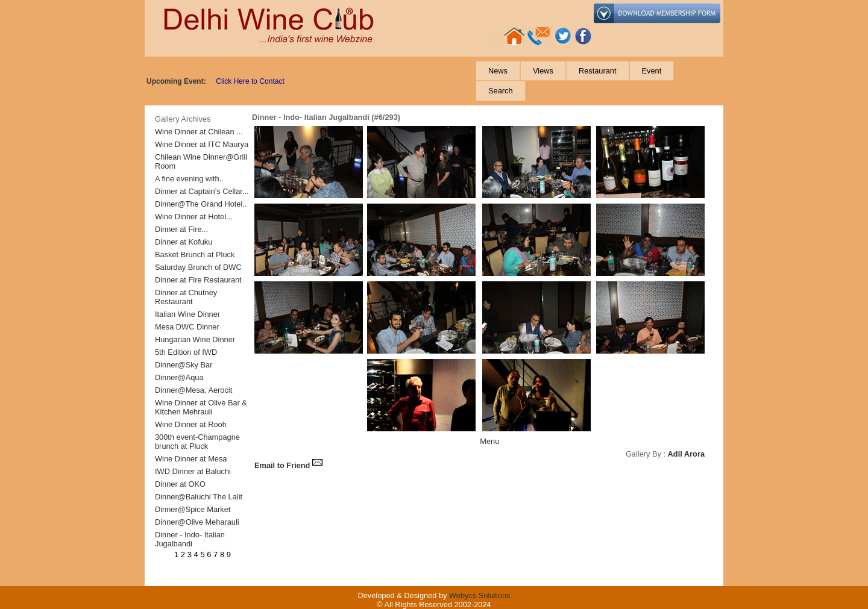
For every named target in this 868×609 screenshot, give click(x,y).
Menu (489, 441)
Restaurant (598, 71)
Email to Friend (289, 465)
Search (501, 91)
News (498, 71)
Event (652, 71)
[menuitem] (498, 71)
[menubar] (599, 81)
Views (543, 71)
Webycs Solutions (480, 595)
